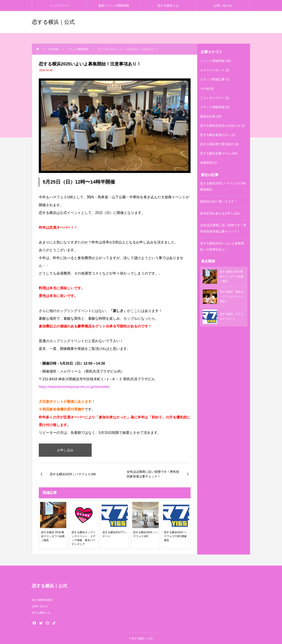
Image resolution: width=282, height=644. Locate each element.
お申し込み (65, 450)
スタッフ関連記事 (212, 79)
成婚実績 (206, 163)
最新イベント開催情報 (114, 6)
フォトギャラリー (212, 98)
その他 (205, 89)
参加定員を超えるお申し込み (220, 213)
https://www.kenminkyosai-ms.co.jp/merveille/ (74, 387)
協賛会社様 (208, 116)
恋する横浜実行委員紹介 (217, 144)
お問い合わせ (223, 6)
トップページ (59, 6)
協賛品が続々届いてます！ (219, 201)
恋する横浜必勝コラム (215, 153)
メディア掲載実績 (212, 107)
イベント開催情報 (212, 61)
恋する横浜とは (168, 6)
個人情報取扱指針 (43, 600)
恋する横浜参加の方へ (215, 135)
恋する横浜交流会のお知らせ (220, 126)
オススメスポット (212, 70)
